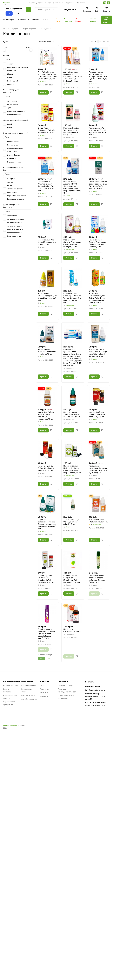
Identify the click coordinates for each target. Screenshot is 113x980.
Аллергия (11, 179)
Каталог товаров (10, 685)
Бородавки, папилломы (17, 196)
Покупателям (27, 681)
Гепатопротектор (14, 236)
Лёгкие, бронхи (14, 155)
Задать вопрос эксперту (107, 20)
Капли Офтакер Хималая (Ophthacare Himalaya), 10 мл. (47, 352)
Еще (44, 20)
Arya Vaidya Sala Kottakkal (18, 67)
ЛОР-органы (12, 152)
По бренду (21, 20)
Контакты (81, 3)
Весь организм (13, 142)
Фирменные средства (16, 111)
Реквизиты (44, 689)
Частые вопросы (28, 685)
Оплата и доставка (36, 3)
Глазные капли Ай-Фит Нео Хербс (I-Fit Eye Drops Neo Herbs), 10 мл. (98, 131)
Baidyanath (12, 71)
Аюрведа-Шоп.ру (10, 725)
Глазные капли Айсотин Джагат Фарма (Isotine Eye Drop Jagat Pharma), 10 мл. (47, 186)
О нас (42, 685)
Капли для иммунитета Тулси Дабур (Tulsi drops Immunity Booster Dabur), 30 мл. (97, 298)
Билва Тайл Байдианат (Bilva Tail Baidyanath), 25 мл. (47, 130)
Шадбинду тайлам (15, 115)
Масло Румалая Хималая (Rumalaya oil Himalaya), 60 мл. (72, 414)
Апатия (10, 182)
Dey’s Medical (12, 81)
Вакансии (44, 693)
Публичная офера (66, 685)
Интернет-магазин (12, 681)
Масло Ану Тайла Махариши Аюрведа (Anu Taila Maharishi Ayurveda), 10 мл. (98, 353)
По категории (9, 20)
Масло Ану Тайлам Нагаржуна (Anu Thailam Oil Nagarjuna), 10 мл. (46, 416)
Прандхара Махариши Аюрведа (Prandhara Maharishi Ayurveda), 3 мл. (98, 469)
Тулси (10, 108)
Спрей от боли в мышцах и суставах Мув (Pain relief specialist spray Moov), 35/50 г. (46, 634)
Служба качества (29, 699)
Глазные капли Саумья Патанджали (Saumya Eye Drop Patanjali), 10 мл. (98, 243)
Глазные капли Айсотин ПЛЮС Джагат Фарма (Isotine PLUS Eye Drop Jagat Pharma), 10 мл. (72, 187)
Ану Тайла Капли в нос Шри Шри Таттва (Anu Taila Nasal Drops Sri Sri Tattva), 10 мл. (47, 75)
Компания (44, 681)
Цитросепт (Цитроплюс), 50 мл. (72, 630)
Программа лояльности (54, 3)
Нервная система (14, 162)
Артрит (10, 185)
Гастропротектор (14, 233)
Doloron (10, 84)
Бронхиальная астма (16, 199)
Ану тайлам (12, 101)
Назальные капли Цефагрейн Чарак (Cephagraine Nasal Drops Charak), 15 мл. (72, 469)
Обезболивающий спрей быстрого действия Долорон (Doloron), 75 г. (97, 579)
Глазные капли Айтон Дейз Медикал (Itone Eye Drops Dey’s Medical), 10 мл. (98, 185)
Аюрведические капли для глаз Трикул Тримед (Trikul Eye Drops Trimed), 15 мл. (98, 77)
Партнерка (70, 3)
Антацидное (12, 216)
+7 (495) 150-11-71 (69, 10)
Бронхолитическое (15, 229)
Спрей (10, 124)
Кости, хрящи (13, 145)
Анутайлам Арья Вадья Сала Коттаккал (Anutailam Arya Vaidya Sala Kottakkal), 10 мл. (73, 77)
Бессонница (12, 192)
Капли (10, 128)
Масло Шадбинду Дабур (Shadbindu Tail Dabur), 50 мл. (46, 468)
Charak (10, 74)
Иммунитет (12, 159)
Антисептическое (14, 226)
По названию (34, 20)
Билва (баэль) (13, 104)
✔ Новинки (68, 20)
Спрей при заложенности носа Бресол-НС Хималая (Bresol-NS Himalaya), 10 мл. (47, 524)
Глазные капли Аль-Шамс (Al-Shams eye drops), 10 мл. (47, 242)
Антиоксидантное (15, 223)
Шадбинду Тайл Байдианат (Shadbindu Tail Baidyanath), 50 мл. (72, 579)
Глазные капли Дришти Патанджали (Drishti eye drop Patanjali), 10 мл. (73, 243)
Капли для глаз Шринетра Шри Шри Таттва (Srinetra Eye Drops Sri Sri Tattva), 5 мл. (73, 298)
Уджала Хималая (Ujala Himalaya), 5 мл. (98, 521)
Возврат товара (28, 695)
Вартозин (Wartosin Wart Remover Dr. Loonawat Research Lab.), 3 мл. (72, 131)
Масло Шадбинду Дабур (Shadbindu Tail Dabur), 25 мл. (97, 414)
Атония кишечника (15, 189)
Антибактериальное (15, 219)
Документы (63, 681)
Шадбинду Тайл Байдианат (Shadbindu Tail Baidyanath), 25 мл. (46, 579)
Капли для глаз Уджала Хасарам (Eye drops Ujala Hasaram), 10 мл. (47, 297)
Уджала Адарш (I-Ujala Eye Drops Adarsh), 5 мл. (71, 522)
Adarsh (10, 64)
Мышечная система (15, 148)
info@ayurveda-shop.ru (95, 690)
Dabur (10, 78)
